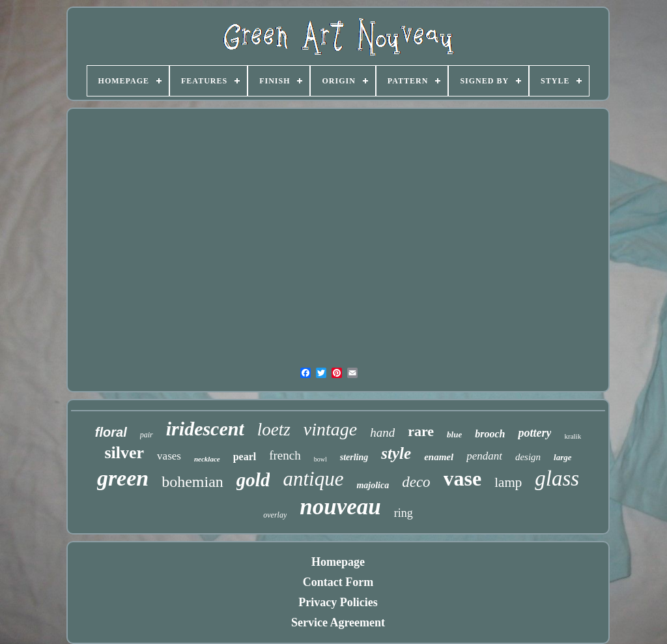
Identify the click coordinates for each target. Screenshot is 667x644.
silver (124, 453)
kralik (573, 436)
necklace (207, 459)
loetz (274, 430)
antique (313, 479)
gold (253, 480)
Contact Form (338, 582)
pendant (484, 456)
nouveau (340, 507)
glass (557, 478)
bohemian (192, 482)
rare (421, 431)
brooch (490, 434)
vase (463, 478)
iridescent (205, 429)
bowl (320, 459)
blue (454, 434)
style (396, 453)
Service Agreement (338, 622)
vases (169, 456)
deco (416, 482)
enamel (439, 457)
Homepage (338, 562)
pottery (534, 433)
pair (147, 435)
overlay (275, 515)
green (123, 478)
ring (404, 513)
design (528, 457)
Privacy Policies (338, 602)
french (285, 455)
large (562, 457)
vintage (330, 429)
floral (111, 432)
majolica (373, 485)
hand (382, 432)
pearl (245, 457)
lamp (508, 482)
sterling (354, 457)
